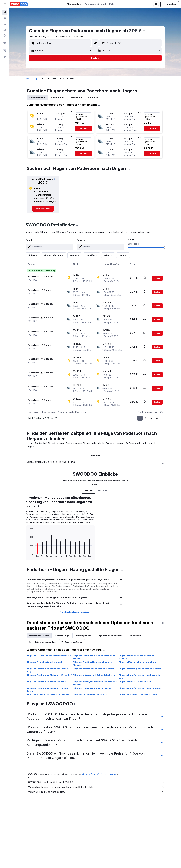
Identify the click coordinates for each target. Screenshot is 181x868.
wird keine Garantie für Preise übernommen (100, 774)
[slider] (166, 247)
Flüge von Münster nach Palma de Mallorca (94, 675)
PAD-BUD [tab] (95, 455)
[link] (43, 209)
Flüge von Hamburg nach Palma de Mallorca (140, 669)
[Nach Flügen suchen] (5, 13)
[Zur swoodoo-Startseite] (19, 4)
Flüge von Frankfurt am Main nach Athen (93, 688)
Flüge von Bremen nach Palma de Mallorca (94, 669)
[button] (5, 4)
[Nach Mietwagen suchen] (5, 24)
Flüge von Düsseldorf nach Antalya (136, 682)
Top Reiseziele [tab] (135, 636)
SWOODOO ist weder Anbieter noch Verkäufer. (97, 782)
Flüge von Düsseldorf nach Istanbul (44, 662)
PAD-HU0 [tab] (88, 491)
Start (27, 79)
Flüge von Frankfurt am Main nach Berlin (47, 682)
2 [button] (145, 418)
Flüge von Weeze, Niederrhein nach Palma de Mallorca (95, 683)
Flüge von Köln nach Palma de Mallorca (137, 662)
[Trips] (5, 43)
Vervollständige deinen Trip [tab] (42, 642)
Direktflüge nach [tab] (83, 636)
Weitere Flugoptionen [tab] (72, 642)
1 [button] (140, 418)
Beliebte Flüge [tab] (62, 636)
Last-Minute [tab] (76, 97)
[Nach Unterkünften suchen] (5, 18)
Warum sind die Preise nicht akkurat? (97, 792)
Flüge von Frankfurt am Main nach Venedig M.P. (139, 677)
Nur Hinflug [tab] (93, 97)
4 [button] (157, 418)
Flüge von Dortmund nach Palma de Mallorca (49, 656)
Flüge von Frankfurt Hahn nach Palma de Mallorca (93, 663)
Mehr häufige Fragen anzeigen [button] (75, 612)
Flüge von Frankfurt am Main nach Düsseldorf (49, 675)
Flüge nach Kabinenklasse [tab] (110, 636)
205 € (135, 31)
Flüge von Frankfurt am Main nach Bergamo (140, 688)
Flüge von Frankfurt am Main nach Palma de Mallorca (94, 657)
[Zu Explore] (5, 35)
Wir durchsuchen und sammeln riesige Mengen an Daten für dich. (97, 787)
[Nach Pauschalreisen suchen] (5, 30)
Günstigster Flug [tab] (37, 97)
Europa (36, 79)
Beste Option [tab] (58, 97)
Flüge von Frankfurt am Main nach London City (47, 670)
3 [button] (151, 418)
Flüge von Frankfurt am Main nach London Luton (47, 690)
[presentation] (144, 31)
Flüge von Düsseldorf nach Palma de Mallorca (136, 657)
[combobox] (39, 37)
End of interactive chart (28, 555)
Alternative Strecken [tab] (39, 636)
